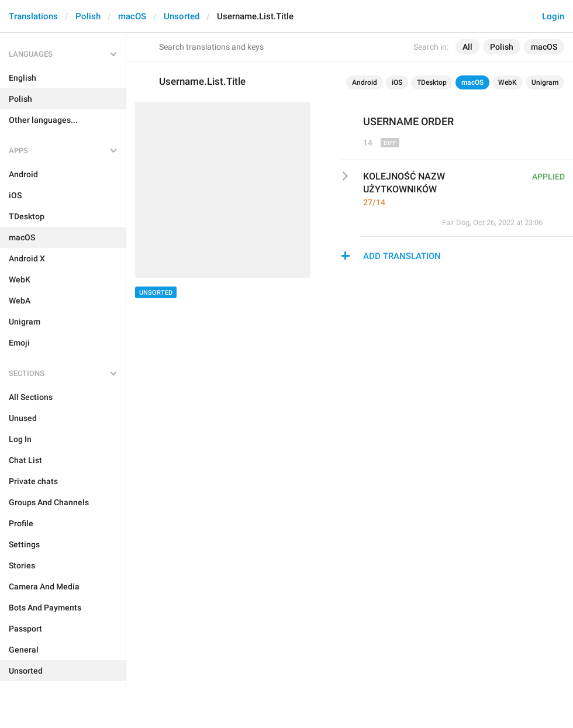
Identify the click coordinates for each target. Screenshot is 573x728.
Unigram (545, 82)
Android (365, 82)
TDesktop (432, 82)
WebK (508, 82)
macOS (132, 16)
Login (553, 16)
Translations (33, 16)
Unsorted (182, 16)
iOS (397, 82)
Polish (88, 16)
